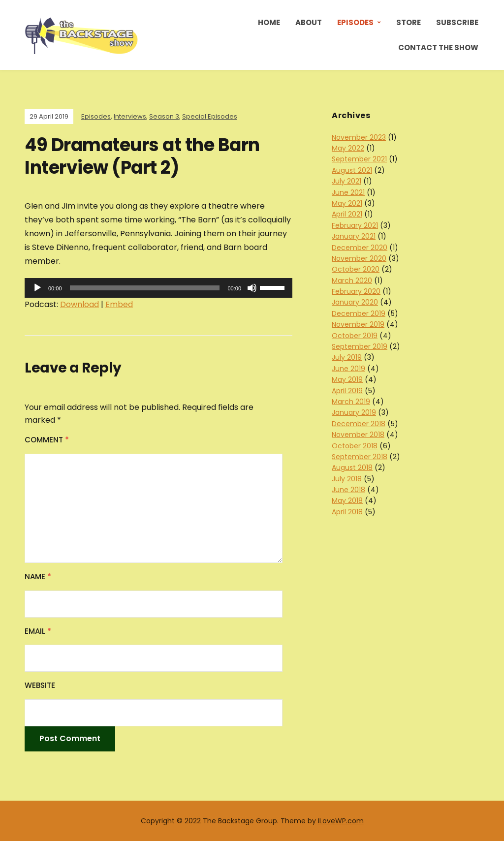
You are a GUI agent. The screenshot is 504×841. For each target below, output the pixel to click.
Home (269, 22)
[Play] (37, 288)
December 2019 (359, 313)
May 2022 (348, 148)
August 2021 (352, 170)
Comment (47, 440)
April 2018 (347, 512)
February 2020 (356, 291)
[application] (158, 288)
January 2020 (355, 302)
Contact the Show (438, 47)
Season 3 (164, 116)
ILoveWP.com (341, 821)
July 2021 (346, 181)
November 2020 (359, 258)
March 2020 (352, 280)
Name (38, 576)
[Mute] (252, 288)
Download (79, 304)
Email (38, 631)
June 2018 (348, 490)
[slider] (145, 288)
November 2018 (358, 435)
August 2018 (352, 467)
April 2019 (347, 391)
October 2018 (355, 446)
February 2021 (355, 225)
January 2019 (354, 412)
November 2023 (359, 137)
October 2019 (355, 336)
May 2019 (347, 379)
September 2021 (359, 159)
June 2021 (348, 192)
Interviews (130, 116)
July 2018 (347, 479)
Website (40, 685)
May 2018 (347, 500)
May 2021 (347, 203)
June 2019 (348, 369)
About (309, 22)
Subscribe (457, 22)
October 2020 (356, 269)
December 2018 (359, 424)
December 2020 (360, 248)
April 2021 (347, 214)
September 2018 (360, 457)
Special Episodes (210, 116)
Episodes (355, 22)
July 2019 (347, 357)
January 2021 (354, 236)
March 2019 (351, 402)
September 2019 (360, 346)
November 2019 (358, 324)
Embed (119, 304)
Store (409, 22)
